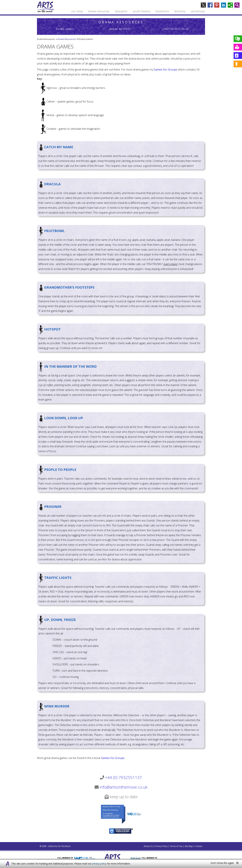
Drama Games (65, 29)
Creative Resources (176, 29)
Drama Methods (120, 29)
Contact (199, 846)
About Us (148, 846)
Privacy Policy (161, 846)
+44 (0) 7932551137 (124, 777)
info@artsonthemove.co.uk (124, 787)
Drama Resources (121, 22)
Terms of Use (176, 846)
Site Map (189, 846)
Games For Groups (166, 70)
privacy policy (99, 864)
